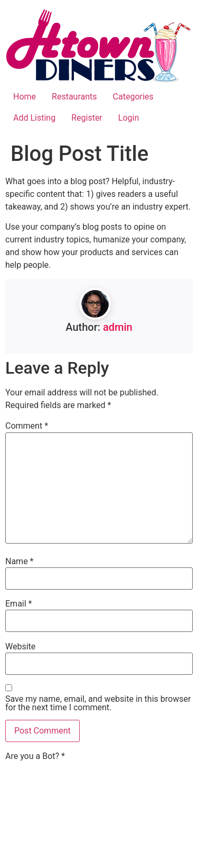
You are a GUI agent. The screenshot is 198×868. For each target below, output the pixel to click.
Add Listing (34, 118)
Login (129, 118)
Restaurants (74, 97)
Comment (27, 426)
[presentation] (49, 800)
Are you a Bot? (35, 756)
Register (87, 118)
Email (18, 604)
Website (20, 647)
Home (25, 97)
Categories (133, 97)
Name (20, 562)
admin (118, 327)
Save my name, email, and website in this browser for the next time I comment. (98, 703)
